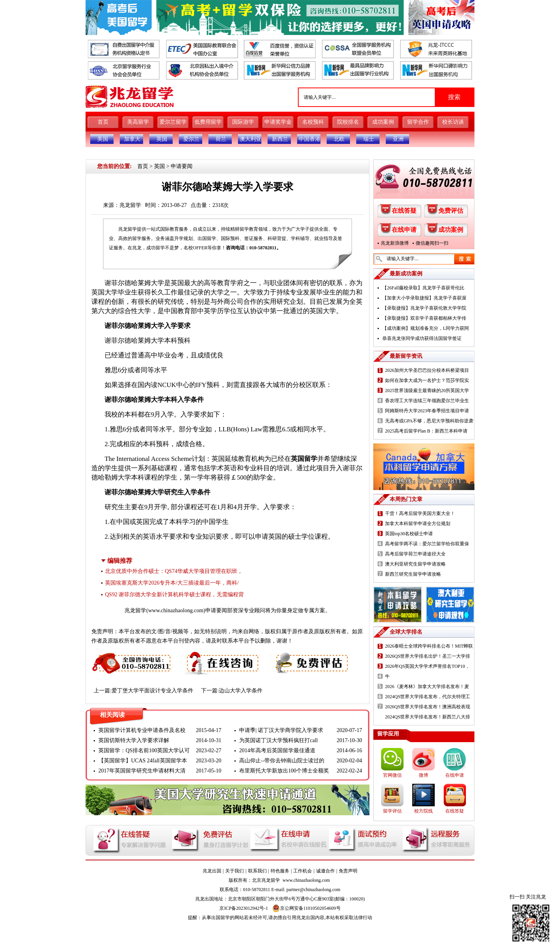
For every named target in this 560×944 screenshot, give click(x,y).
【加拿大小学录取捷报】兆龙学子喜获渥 (424, 298)
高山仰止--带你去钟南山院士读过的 (282, 761)
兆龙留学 (130, 205)
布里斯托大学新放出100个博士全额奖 (284, 771)
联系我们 (257, 871)
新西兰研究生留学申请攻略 (413, 574)
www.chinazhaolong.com (176, 610)
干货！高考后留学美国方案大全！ (420, 513)
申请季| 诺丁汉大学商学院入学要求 (281, 730)
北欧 (339, 139)
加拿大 (132, 139)
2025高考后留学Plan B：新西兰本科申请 (426, 431)
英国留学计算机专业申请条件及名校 (142, 730)
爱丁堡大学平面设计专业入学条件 (152, 691)
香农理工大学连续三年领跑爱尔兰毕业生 (427, 401)
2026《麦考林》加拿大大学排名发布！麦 (427, 687)
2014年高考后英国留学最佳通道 (277, 750)
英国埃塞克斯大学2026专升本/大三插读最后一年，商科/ (172, 583)
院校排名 (348, 122)
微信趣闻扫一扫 (432, 243)
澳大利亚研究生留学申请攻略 (415, 564)
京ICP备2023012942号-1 (244, 908)
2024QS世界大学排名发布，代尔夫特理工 (428, 697)
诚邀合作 (325, 871)
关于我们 (234, 871)
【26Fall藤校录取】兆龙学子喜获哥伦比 (423, 288)
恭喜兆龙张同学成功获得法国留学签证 (422, 338)
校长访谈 (453, 122)
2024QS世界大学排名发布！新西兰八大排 (428, 717)
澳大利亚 (250, 139)
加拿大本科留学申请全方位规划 (418, 524)
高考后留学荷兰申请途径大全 (415, 554)
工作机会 (303, 871)
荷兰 (221, 139)
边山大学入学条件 (241, 691)
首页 (103, 122)
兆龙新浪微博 (395, 243)
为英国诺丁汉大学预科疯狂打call (278, 740)
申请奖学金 (278, 122)
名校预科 (313, 122)
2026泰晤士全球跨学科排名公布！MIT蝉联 (429, 646)
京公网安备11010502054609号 (306, 908)
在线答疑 (404, 211)
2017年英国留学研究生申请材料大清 (142, 771)
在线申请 (404, 230)
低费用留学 (208, 122)
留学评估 (392, 811)
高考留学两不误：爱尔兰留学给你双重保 (427, 544)
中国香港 (310, 139)
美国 (103, 139)
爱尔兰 (191, 139)
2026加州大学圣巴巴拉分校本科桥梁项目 (427, 370)
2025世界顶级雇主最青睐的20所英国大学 (427, 391)
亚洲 (398, 139)
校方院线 (423, 811)
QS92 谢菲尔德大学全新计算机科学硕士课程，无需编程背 (174, 595)
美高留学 (138, 122)
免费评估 (451, 211)
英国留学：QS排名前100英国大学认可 (144, 750)
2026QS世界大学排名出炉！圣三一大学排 (428, 656)
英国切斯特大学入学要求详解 (134, 740)
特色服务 (280, 871)
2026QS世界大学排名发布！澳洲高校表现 (428, 707)
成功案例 (383, 122)
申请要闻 (182, 166)
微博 (423, 775)
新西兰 (280, 139)
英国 (162, 139)
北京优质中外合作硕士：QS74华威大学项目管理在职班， (174, 571)
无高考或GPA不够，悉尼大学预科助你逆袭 (429, 421)
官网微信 (392, 775)
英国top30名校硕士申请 (409, 534)
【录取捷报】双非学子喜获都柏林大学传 (424, 318)
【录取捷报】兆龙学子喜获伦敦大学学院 (424, 308)
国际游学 (243, 122)
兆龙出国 (212, 871)
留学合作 (418, 122)
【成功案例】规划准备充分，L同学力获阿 (426, 328)
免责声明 (348, 871)
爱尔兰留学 (173, 122)
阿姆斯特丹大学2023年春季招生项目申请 (427, 411)
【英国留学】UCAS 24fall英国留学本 (143, 761)
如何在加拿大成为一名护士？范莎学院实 (427, 380)
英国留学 (304, 459)
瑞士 (369, 139)
